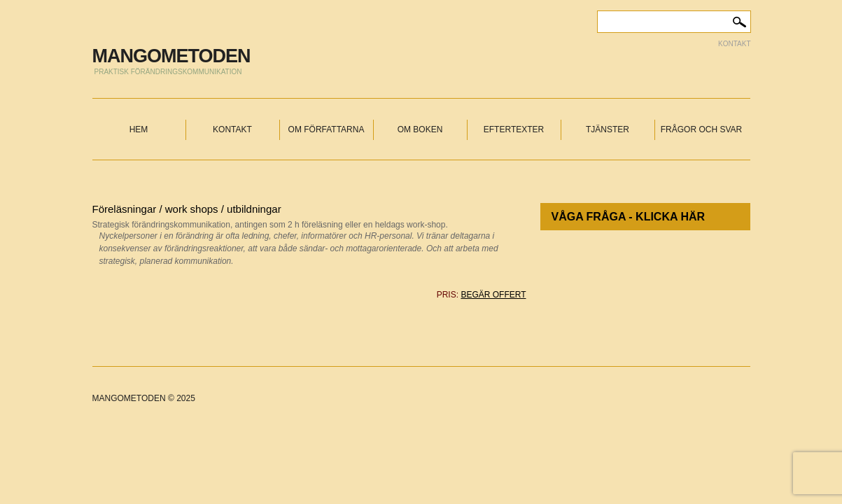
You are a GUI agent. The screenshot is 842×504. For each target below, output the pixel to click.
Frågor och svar (701, 129)
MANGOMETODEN (171, 56)
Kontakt (734, 44)
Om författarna (327, 129)
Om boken (420, 129)
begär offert (493, 295)
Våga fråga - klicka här (629, 217)
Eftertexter (514, 129)
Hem (139, 129)
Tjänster (608, 129)
